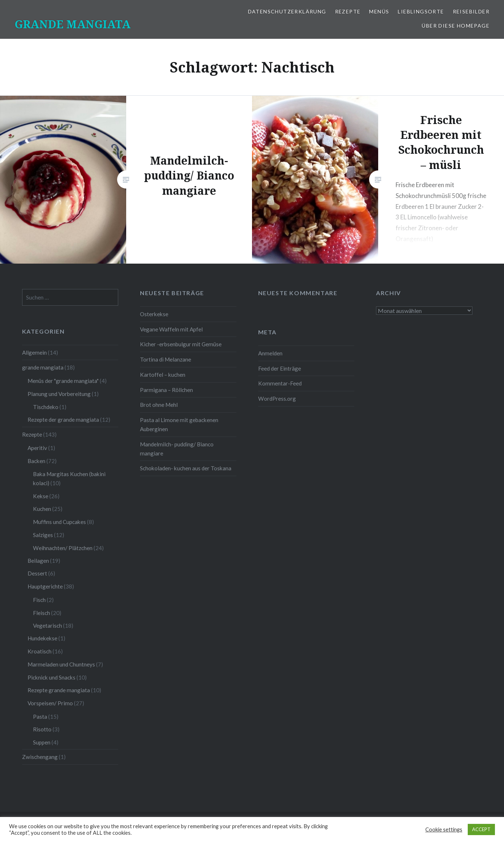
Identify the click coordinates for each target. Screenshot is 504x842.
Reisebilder (471, 11)
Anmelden (270, 353)
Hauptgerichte (45, 586)
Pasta (40, 717)
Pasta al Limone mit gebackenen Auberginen (179, 424)
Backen (36, 461)
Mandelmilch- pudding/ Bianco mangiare (177, 449)
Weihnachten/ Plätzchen (63, 548)
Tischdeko (46, 407)
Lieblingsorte (421, 11)
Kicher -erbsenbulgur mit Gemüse (181, 344)
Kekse (41, 496)
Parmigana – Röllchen (166, 390)
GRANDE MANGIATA (73, 24)
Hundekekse (42, 638)
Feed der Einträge (280, 368)
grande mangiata (43, 367)
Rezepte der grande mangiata (63, 420)
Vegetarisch (47, 626)
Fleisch (42, 613)
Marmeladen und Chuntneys (61, 664)
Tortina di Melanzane (166, 359)
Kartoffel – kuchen (163, 375)
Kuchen (42, 509)
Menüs (379, 11)
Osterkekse (154, 314)
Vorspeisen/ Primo (50, 703)
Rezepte (348, 11)
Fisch (39, 600)
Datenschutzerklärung (287, 11)
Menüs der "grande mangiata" (63, 381)
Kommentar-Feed (280, 383)
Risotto (42, 729)
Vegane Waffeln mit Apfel (171, 329)
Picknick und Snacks (51, 677)
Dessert (37, 573)
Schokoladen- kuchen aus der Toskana (186, 468)
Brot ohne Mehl (159, 405)
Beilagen (38, 561)
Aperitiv (37, 448)
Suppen (42, 742)
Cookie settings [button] (444, 829)
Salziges (43, 535)
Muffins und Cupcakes (59, 522)
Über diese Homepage (456, 26)
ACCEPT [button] (481, 829)
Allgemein (34, 352)
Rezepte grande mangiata (59, 690)
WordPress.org (277, 399)
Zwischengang (40, 757)
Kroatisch (40, 651)
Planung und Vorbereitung (59, 394)
